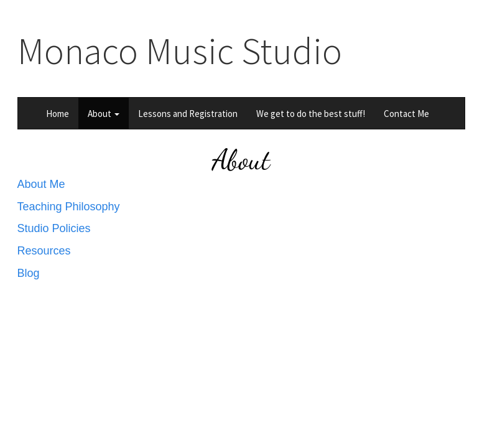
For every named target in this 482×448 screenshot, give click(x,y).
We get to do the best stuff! (311, 114)
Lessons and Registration (188, 114)
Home (58, 114)
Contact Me (406, 114)
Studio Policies (54, 228)
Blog (29, 273)
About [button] (104, 114)
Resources (44, 251)
